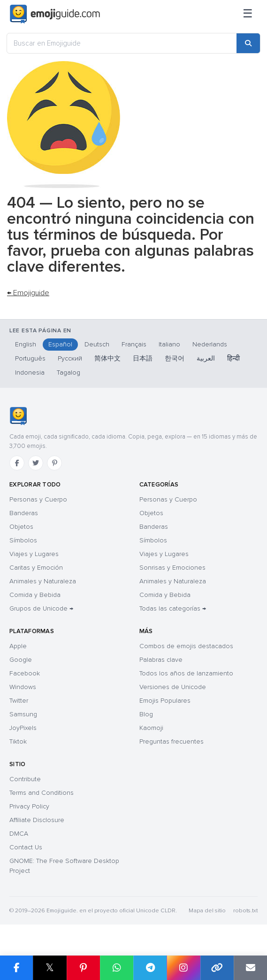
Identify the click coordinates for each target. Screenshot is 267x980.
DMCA (19, 834)
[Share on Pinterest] (83, 968)
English (26, 344)
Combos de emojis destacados (186, 646)
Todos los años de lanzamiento (186, 673)
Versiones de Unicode (173, 687)
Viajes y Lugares (34, 554)
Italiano (169, 344)
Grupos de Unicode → (41, 608)
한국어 (175, 358)
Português (30, 358)
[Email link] (250, 968)
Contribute (25, 779)
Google (21, 660)
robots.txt (245, 911)
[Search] (248, 43)
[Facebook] (17, 463)
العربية (206, 358)
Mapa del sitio (207, 911)
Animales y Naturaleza (43, 581)
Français (134, 344)
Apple (18, 646)
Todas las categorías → (173, 608)
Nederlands (210, 344)
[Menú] (248, 14)
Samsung (23, 714)
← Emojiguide (28, 293)
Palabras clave (161, 660)
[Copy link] (217, 968)
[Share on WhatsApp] (117, 968)
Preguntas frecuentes (172, 741)
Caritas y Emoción (36, 568)
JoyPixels (23, 728)
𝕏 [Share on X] (50, 968)
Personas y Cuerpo (38, 499)
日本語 (143, 358)
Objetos (21, 527)
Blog (146, 714)
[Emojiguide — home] (55, 14)
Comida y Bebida (35, 595)
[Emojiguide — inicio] (18, 416)
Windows (23, 687)
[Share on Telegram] (150, 968)
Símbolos (23, 540)
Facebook (25, 673)
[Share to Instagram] (183, 968)
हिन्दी (233, 358)
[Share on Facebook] (16, 968)
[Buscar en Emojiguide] (122, 43)
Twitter (19, 701)
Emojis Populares (165, 701)
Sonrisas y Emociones (172, 568)
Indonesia (30, 372)
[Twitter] (36, 463)
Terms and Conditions (42, 793)
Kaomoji (151, 728)
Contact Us (26, 847)
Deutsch (97, 344)
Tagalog (69, 372)
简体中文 (107, 358)
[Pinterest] (54, 463)
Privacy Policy (29, 806)
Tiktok (18, 741)
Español (60, 344)
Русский (70, 358)
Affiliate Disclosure (37, 820)
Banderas (24, 513)
